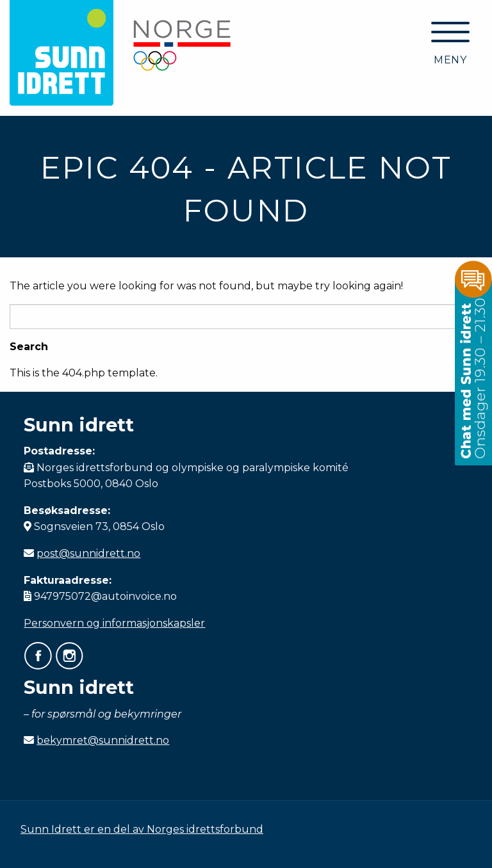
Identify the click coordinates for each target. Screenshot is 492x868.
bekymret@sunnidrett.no (103, 740)
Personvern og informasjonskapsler (114, 623)
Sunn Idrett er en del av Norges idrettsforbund (142, 829)
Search (29, 347)
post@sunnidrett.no (88, 553)
